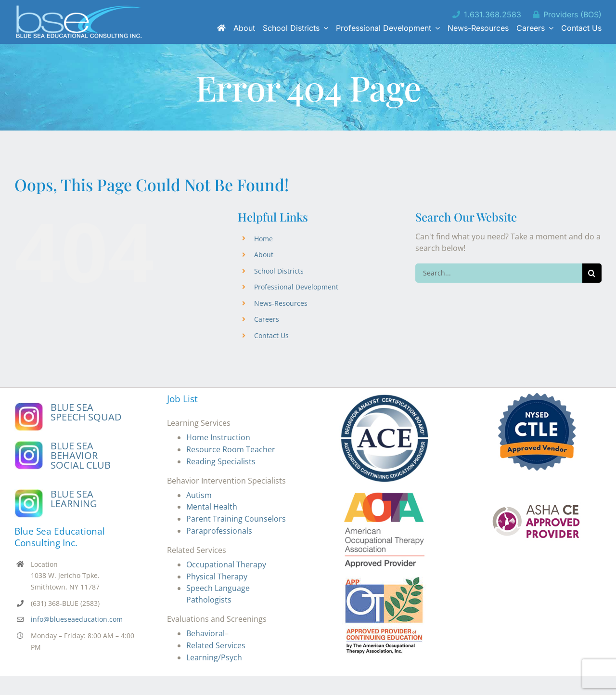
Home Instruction (218, 437)
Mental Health (212, 507)
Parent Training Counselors (236, 519)
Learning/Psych (214, 657)
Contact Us (271, 335)
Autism (199, 495)
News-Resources (281, 303)
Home (263, 239)
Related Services (216, 645)
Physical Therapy (217, 577)
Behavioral (205, 633)
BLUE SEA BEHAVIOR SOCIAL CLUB (81, 455)
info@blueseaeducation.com (77, 619)
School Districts (279, 271)
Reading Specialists (221, 461)
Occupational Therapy (226, 564)
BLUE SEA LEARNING (74, 499)
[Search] (592, 273)
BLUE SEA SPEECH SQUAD (86, 412)
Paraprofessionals (219, 531)
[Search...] (499, 273)
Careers (267, 319)
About (264, 255)
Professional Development (296, 287)
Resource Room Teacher (231, 449)
